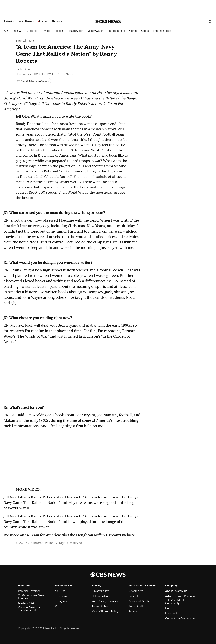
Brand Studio (136, 606)
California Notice (102, 596)
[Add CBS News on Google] (33, 81)
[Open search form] (210, 21)
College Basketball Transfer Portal (30, 609)
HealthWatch (75, 31)
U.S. (7, 31)
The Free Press (162, 31)
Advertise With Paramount (181, 596)
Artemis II (33, 31)
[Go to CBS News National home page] (108, 21)
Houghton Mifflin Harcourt (99, 535)
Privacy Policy (100, 591)
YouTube (60, 591)
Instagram (61, 601)
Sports (145, 31)
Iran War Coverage (29, 591)
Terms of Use (100, 606)
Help (168, 608)
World (47, 31)
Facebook (61, 596)
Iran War (18, 31)
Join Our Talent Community (175, 602)
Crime (133, 31)
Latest (9, 21)
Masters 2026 (27, 603)
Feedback (171, 613)
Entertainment (116, 31)
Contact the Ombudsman (181, 618)
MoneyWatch (95, 31)
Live (43, 21)
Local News (26, 21)
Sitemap (133, 611)
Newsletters (136, 591)
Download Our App (140, 601)
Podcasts (134, 596)
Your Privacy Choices (105, 601)
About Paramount (176, 591)
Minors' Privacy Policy (105, 611)
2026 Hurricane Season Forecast (33, 597)
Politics (59, 31)
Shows (57, 21)
